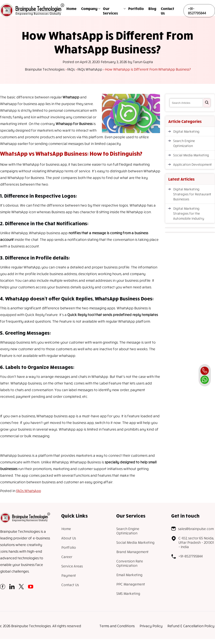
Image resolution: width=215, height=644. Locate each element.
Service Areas (72, 566)
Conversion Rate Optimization (129, 563)
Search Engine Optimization (184, 143)
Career (67, 557)
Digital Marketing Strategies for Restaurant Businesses (192, 194)
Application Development (192, 164)
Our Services (110, 11)
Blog (152, 9)
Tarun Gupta (143, 62)
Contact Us (167, 11)
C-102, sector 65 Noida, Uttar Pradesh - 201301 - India (192, 542)
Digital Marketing (186, 131)
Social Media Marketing (191, 155)
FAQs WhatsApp (28, 491)
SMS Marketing (128, 593)
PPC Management (131, 584)
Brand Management (132, 552)
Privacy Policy (151, 626)
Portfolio (136, 9)
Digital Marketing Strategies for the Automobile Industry (188, 213)
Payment (68, 575)
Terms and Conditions (117, 626)
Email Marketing (129, 575)
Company (89, 9)
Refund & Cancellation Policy (191, 626)
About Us (68, 538)
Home (71, 9)
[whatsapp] (205, 380)
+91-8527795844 (197, 11)
